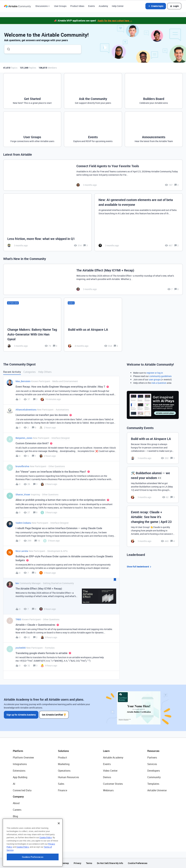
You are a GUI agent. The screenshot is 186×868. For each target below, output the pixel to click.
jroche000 (21, 648)
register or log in (155, 373)
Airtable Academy (113, 757)
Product (63, 757)
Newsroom (19, 829)
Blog (15, 816)
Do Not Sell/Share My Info (110, 863)
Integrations (20, 764)
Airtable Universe (157, 790)
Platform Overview (23, 757)
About (16, 803)
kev (17, 583)
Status (17, 823)
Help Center (118, 6)
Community (154, 777)
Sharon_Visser (23, 494)
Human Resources (68, 777)
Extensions (19, 771)
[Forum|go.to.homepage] (17, 6)
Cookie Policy (46, 857)
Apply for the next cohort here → (115, 20)
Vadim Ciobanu (23, 523)
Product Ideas (77, 6)
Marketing (64, 764)
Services (152, 764)
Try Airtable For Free (24, 836)
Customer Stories (113, 784)
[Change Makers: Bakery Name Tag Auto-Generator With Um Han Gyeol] (32, 325)
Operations (64, 771)
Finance (63, 790)
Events (91, 6)
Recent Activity (12, 372)
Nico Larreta (22, 551)
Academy (103, 6)
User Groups (60, 6)
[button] (156, 6)
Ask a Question (159, 383)
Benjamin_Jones (24, 438)
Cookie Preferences (138, 863)
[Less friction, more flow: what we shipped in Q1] (48, 222)
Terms (89, 863)
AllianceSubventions (26, 410)
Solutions (63, 751)
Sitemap (65, 863)
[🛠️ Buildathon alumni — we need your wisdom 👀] (153, 485)
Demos (107, 777)
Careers (17, 810)
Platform (18, 751)
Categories (30, 372)
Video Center (110, 771)
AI (14, 784)
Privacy (77, 863)
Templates (153, 784)
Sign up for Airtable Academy (21, 714)
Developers (154, 771)
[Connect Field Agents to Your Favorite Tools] (93, 175)
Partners (152, 757)
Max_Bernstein (23, 381)
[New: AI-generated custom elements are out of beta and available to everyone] (139, 222)
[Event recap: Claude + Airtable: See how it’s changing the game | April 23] (153, 526)
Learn (106, 751)
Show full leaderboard (139, 567)
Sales (61, 784)
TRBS (18, 619)
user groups (155, 379)
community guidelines (160, 376)
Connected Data (22, 790)
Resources (153, 751)
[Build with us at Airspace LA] (93, 325)
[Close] (59, 843)
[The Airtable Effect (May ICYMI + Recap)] (93, 279)
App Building (20, 777)
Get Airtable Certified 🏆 (54, 714)
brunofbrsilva (22, 466)
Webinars (108, 790)
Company (18, 797)
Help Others (45, 372)
